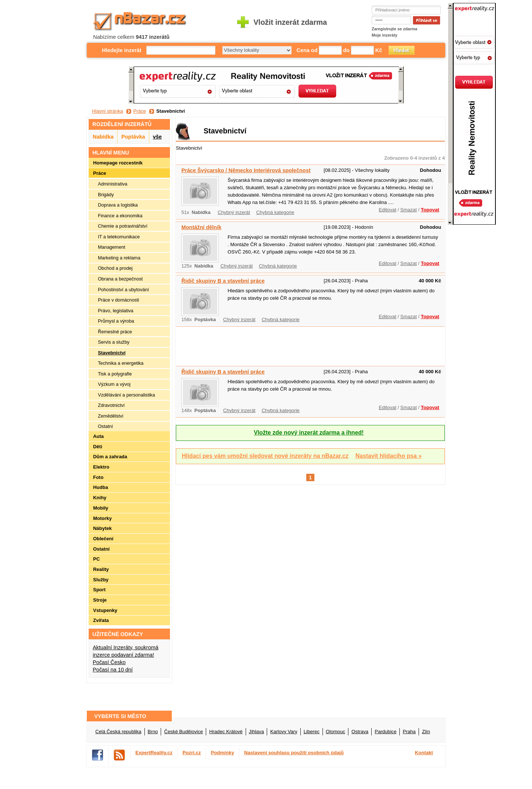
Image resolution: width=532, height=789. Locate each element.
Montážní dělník (201, 227)
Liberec (312, 732)
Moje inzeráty (385, 35)
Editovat (387, 210)
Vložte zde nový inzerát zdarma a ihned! (309, 433)
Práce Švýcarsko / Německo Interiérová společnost (246, 170)
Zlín (426, 732)
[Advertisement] (310, 345)
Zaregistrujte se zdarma (395, 29)
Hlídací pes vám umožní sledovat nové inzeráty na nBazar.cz (265, 456)
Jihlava (257, 732)
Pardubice (386, 732)
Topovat (430, 210)
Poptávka (133, 137)
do (347, 50)
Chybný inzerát (234, 212)
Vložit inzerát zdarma (290, 22)
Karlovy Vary (284, 732)
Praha (409, 732)
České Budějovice (183, 732)
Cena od (307, 50)
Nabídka (103, 137)
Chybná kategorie (275, 212)
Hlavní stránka (108, 111)
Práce (140, 111)
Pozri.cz (192, 753)
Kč (379, 50)
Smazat (409, 210)
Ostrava (360, 732)
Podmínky (223, 753)
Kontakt (424, 753)
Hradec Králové (226, 732)
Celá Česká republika (118, 732)
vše (157, 137)
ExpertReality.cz (154, 753)
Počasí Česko (109, 662)
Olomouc (335, 732)
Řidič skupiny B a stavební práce (223, 281)
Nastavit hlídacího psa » (388, 456)
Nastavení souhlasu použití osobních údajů (294, 753)
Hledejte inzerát (122, 50)
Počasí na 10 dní (113, 670)
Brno (153, 732)
